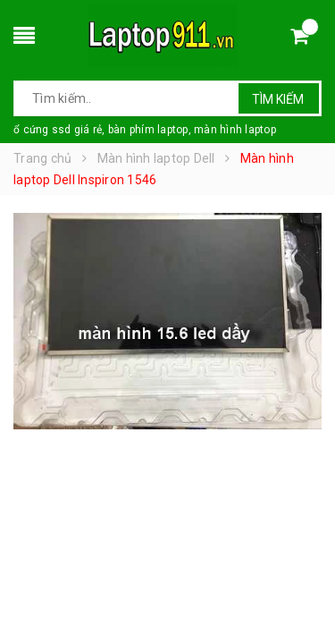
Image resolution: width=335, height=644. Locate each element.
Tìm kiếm (278, 99)
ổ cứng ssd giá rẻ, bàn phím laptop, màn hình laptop (145, 130)
